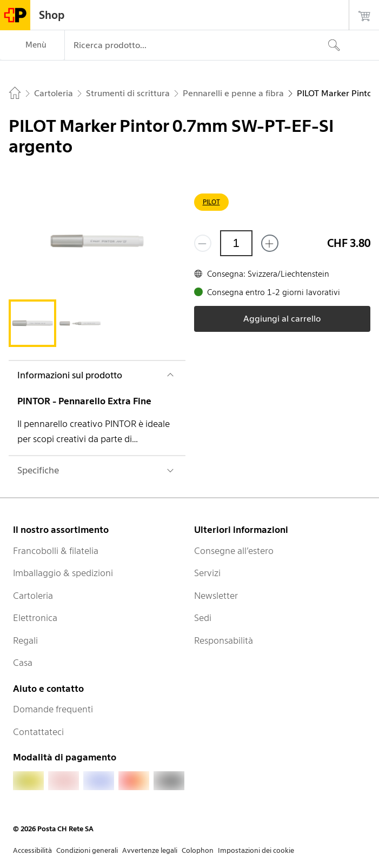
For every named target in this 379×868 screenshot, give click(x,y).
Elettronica (35, 618)
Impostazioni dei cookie (256, 850)
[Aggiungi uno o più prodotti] (270, 243)
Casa (23, 663)
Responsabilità (224, 640)
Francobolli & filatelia (56, 551)
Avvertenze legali (150, 850)
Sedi (203, 618)
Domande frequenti (53, 709)
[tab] (32, 323)
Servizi (207, 573)
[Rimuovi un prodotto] (203, 243)
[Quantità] (236, 243)
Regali (25, 640)
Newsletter (216, 596)
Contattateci (38, 732)
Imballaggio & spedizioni (63, 573)
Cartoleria (33, 596)
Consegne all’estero (234, 551)
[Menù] (32, 45)
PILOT (211, 202)
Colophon (198, 850)
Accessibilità (32, 850)
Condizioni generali (87, 850)
